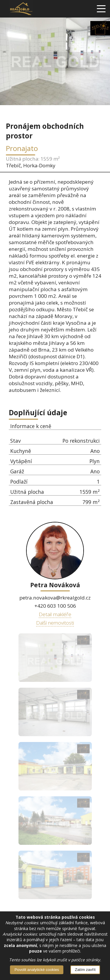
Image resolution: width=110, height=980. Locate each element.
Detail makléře (55, 614)
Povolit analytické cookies (37, 970)
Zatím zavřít (85, 970)
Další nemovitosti (55, 623)
